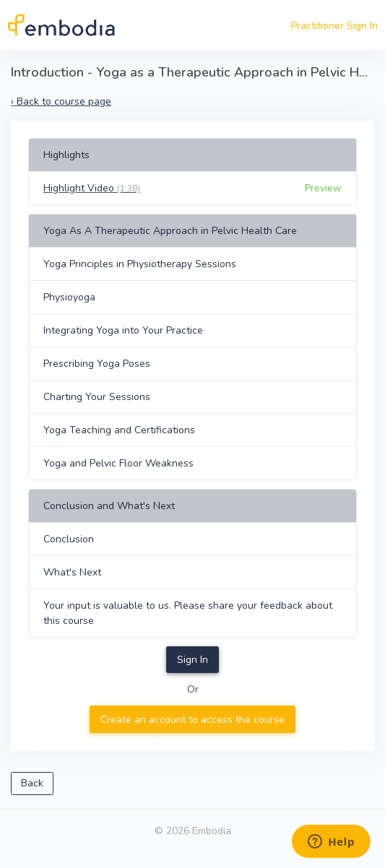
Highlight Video (92, 188)
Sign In (192, 660)
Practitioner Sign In (334, 26)
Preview (323, 188)
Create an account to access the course (192, 720)
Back (32, 783)
